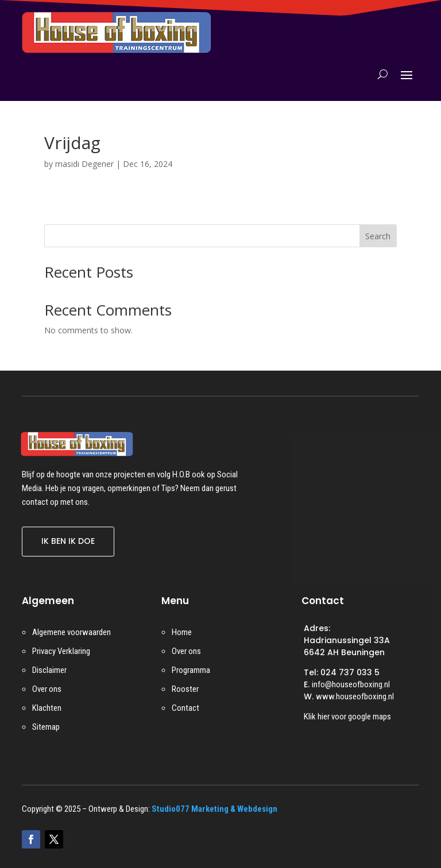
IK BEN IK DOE (68, 541)
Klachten (47, 708)
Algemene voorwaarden (71, 632)
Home (182, 632)
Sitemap (46, 727)
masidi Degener (84, 164)
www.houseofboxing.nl (355, 696)
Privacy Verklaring (61, 651)
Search (378, 236)
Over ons (47, 689)
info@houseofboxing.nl (351, 684)
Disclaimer (49, 670)
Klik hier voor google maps (347, 717)
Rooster (185, 689)
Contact (185, 708)
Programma (191, 670)
